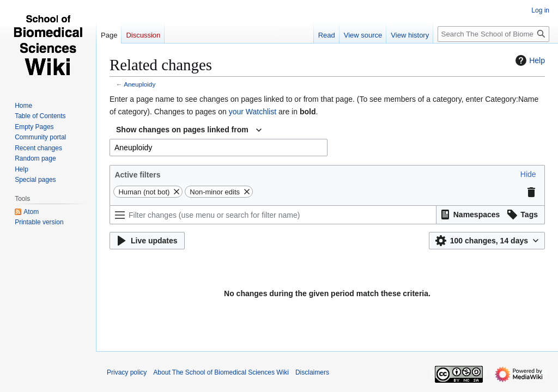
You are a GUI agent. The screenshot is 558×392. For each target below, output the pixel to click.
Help (529, 60)
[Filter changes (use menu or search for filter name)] (273, 215)
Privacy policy (127, 372)
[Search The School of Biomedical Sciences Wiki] (493, 34)
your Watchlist (253, 112)
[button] (528, 174)
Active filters (137, 175)
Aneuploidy (139, 84)
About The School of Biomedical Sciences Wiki (221, 372)
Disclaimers (312, 372)
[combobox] (189, 130)
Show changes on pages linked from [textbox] (182, 130)
